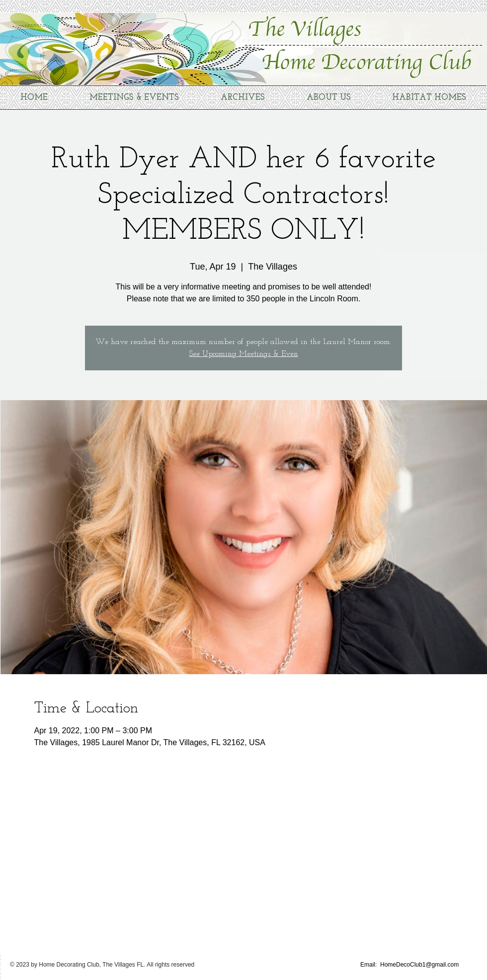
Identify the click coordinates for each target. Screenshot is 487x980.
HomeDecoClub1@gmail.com (419, 965)
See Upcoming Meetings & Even (244, 354)
